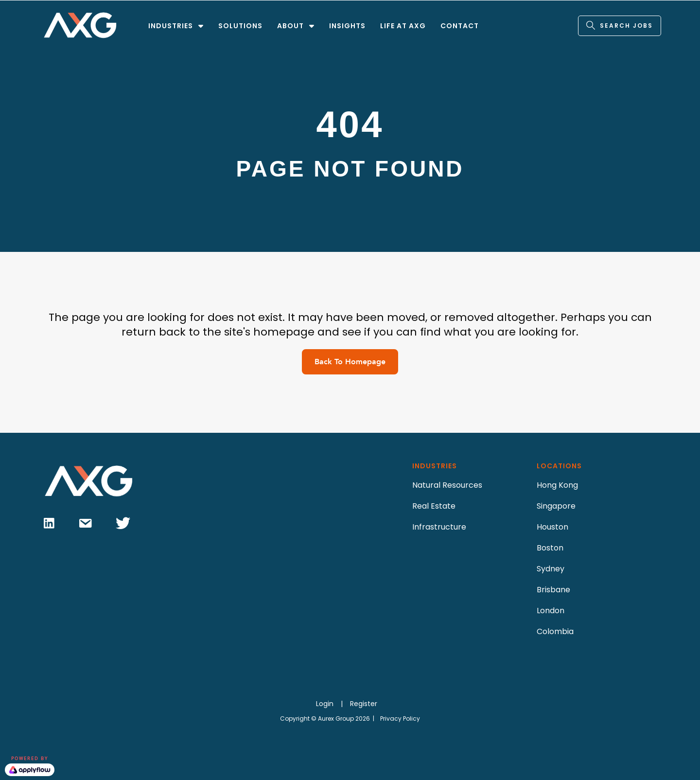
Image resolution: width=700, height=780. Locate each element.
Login (325, 704)
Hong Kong (557, 485)
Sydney (551, 569)
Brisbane (553, 590)
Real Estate (434, 506)
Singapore (556, 506)
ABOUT (290, 26)
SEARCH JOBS (626, 26)
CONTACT (460, 26)
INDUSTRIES (171, 26)
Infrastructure (439, 527)
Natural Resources (447, 485)
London (551, 611)
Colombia (555, 631)
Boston (550, 548)
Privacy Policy (400, 718)
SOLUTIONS (240, 26)
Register (364, 704)
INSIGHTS (347, 26)
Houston (552, 527)
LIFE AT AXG (403, 26)
